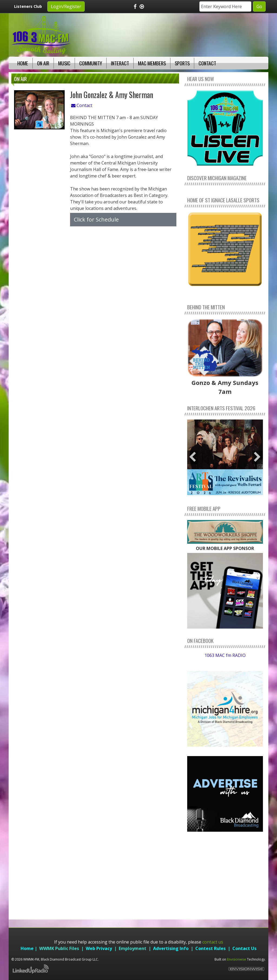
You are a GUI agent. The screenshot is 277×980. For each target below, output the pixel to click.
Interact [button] (120, 63)
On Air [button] (43, 63)
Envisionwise (237, 959)
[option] (225, 457)
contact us (213, 942)
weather (225, 902)
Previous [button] (193, 457)
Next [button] (258, 457)
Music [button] (64, 63)
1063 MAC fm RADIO (225, 655)
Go (259, 6)
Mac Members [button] (152, 63)
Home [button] (23, 63)
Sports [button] (182, 63)
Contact (82, 105)
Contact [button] (207, 63)
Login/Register (66, 6)
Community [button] (91, 63)
